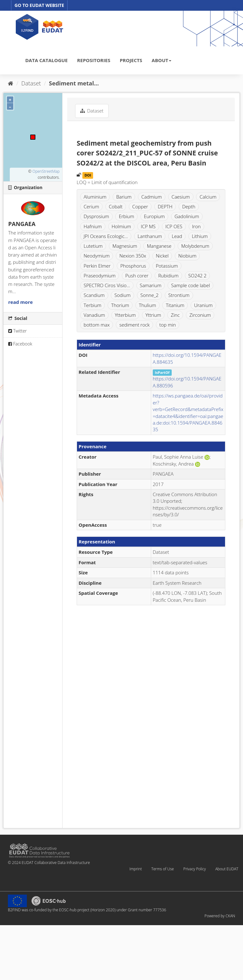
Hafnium (93, 226)
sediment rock (134, 325)
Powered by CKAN (220, 916)
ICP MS (148, 226)
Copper (140, 206)
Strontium (179, 295)
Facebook (20, 344)
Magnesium (125, 246)
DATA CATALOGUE (46, 60)
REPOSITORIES (94, 60)
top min (168, 325)
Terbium (92, 305)
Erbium (126, 216)
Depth (189, 206)
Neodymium (97, 256)
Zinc (175, 315)
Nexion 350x (133, 256)
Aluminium (95, 197)
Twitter (18, 331)
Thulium (147, 305)
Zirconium (200, 315)
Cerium (91, 206)
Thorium (120, 305)
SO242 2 (198, 275)
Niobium (187, 256)
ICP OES (174, 226)
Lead (177, 236)
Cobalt (116, 206)
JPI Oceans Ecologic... (106, 236)
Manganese (159, 246)
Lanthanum (150, 236)
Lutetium (93, 246)
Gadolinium (187, 216)
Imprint (136, 869)
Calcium (208, 197)
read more (21, 302)
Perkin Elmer (97, 266)
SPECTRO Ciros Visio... (107, 285)
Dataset (31, 83)
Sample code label (190, 285)
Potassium (167, 266)
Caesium (181, 197)
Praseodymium (100, 275)
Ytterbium (125, 315)
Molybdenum (195, 246)
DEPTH (165, 206)
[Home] (11, 83)
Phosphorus (133, 266)
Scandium (94, 295)
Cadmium (152, 197)
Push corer (137, 275)
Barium (124, 197)
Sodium (122, 295)
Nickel (162, 256)
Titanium (175, 305)
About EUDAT (227, 869)
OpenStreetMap (46, 171)
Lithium (200, 236)
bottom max (97, 325)
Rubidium (168, 275)
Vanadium (94, 315)
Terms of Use (162, 869)
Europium (154, 216)
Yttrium (153, 315)
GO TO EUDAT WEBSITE (39, 5)
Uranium (203, 305)
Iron (196, 226)
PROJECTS (131, 60)
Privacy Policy (195, 869)
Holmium (121, 226)
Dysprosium (96, 216)
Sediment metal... (74, 83)
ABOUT (162, 60)
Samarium (151, 285)
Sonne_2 (150, 295)
